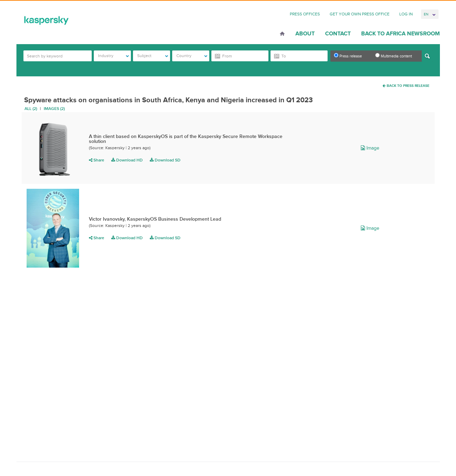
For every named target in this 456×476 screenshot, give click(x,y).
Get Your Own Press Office (360, 14)
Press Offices (305, 14)
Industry (114, 56)
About (305, 34)
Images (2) (54, 109)
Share (97, 160)
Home (282, 34)
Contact (338, 34)
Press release (348, 56)
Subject (153, 56)
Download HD (127, 160)
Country (192, 56)
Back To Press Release (406, 86)
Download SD (165, 160)
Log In (406, 14)
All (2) (31, 109)
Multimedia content (394, 56)
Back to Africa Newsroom (401, 34)
